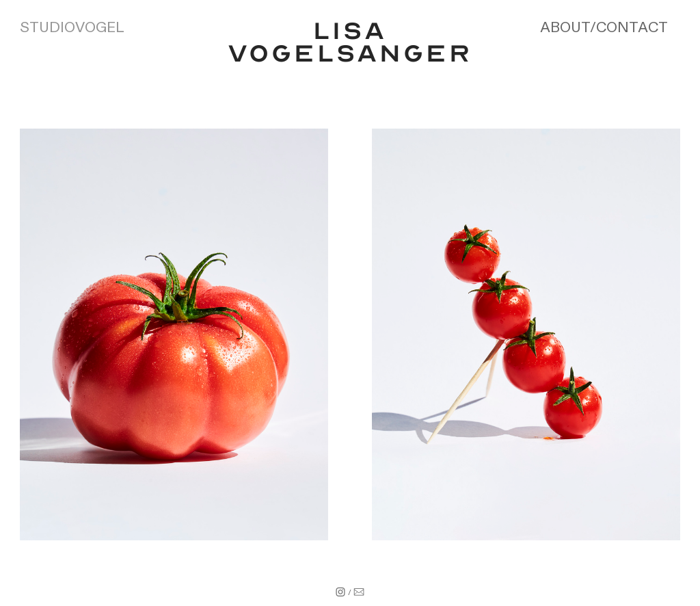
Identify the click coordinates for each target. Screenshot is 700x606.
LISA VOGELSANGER (350, 42)
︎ (340, 593)
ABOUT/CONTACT (604, 28)
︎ (359, 593)
